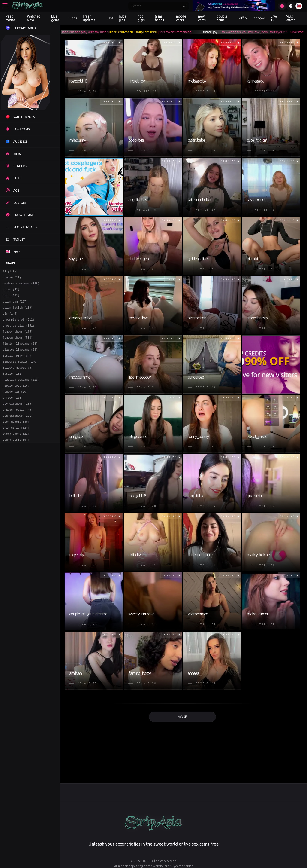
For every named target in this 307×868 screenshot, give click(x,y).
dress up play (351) (19, 332)
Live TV (274, 18)
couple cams (222, 18)
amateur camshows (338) (21, 286)
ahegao (259, 18)
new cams (202, 18)
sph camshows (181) (18, 433)
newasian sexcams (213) (21, 393)
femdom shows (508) (18, 346)
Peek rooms (11, 18)
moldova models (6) (18, 379)
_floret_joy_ (218, 32)
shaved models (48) (18, 426)
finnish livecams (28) (20, 353)
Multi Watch (291, 18)
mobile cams (181, 18)
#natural (123, 32)
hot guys (141, 18)
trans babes (160, 18)
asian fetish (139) (18, 312)
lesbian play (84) (17, 366)
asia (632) (11, 299)
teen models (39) (16, 440)
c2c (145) (10, 319)
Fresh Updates (89, 18)
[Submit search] (184, 6)
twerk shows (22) (16, 453)
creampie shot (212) (19, 326)
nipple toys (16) (16, 399)
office (243, 18)
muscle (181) (13, 386)
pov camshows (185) (18, 420)
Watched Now (34, 18)
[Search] (156, 6)
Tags (74, 18)
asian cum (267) (15, 306)
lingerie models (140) (20, 373)
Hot (110, 18)
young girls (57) (16, 460)
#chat (134, 32)
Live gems (55, 18)
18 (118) (9, 272)
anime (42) (11, 292)
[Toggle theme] (291, 6)
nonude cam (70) (15, 406)
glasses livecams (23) (20, 359)
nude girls (123, 18)
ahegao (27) (12, 279)
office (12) (12, 413)
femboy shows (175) (18, 339)
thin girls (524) (16, 446)
